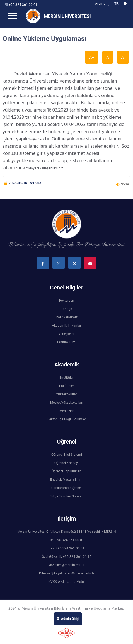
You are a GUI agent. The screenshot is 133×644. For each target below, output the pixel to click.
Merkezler (66, 411)
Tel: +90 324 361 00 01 (67, 540)
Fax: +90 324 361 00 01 (66, 548)
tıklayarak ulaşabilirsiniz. (45, 168)
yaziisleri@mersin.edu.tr (66, 565)
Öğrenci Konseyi (66, 463)
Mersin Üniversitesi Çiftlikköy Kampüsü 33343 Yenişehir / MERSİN (67, 532)
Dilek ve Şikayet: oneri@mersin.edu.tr (67, 573)
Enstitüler (66, 378)
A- (123, 57)
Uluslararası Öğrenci (66, 488)
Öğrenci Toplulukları (66, 471)
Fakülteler (66, 386)
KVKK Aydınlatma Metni (66, 582)
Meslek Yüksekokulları (67, 403)
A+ (92, 57)
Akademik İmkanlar (66, 326)
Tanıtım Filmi (66, 342)
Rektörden (67, 301)
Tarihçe (66, 309)
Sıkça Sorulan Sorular (67, 496)
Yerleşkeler (66, 334)
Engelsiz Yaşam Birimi (67, 480)
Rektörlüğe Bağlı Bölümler (67, 419)
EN (126, 4)
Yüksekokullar (66, 394)
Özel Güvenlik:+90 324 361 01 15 (67, 557)
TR (116, 4)
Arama (103, 4)
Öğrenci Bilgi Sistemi (67, 455)
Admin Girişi (70, 619)
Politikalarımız (67, 317)
